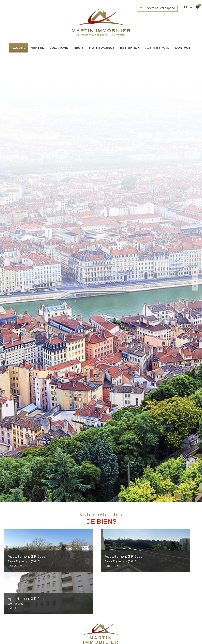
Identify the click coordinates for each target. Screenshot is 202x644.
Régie (79, 47)
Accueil (18, 47)
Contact (183, 47)
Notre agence (102, 47)
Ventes (38, 47)
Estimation (130, 47)
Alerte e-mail (157, 47)
